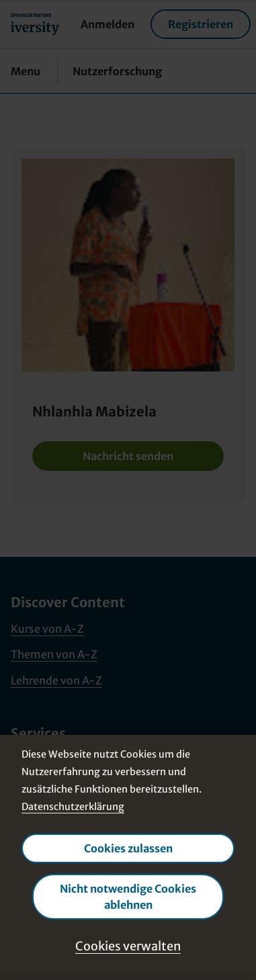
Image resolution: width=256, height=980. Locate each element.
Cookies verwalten (128, 946)
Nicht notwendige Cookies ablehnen (128, 897)
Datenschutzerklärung (73, 807)
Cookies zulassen (128, 848)
